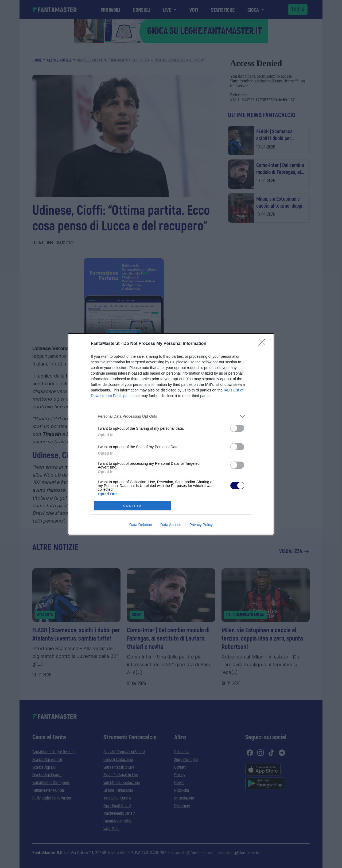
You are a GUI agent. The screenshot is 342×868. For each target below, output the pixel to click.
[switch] (237, 428)
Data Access (171, 525)
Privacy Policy (201, 525)
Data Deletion (141, 525)
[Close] (263, 344)
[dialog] (171, 434)
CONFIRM (132, 506)
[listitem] (171, 416)
